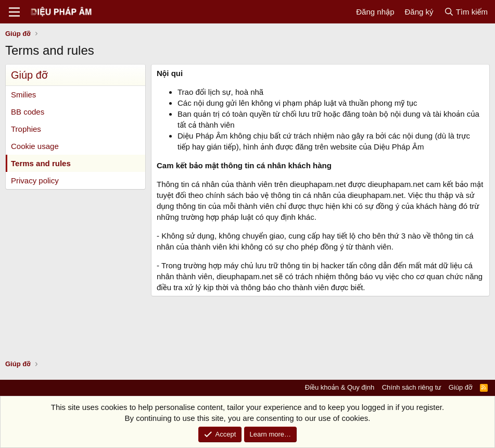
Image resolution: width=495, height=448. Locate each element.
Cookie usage (35, 146)
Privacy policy (35, 181)
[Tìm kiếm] (466, 12)
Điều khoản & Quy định (340, 387)
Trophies (26, 129)
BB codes (28, 112)
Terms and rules (41, 163)
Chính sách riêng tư (412, 387)
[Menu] (14, 12)
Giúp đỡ (461, 387)
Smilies (23, 95)
